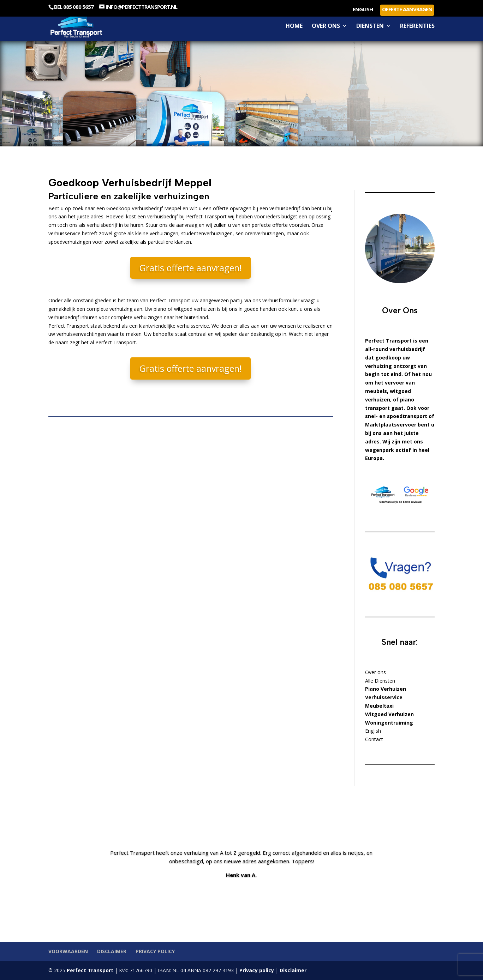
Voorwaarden (68, 951)
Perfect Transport (89, 970)
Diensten (370, 26)
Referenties (417, 26)
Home (294, 26)
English (363, 10)
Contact (374, 739)
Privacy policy (155, 951)
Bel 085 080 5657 (74, 7)
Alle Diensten (380, 681)
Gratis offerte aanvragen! (190, 268)
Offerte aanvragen (407, 9)
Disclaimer (112, 951)
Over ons (326, 26)
